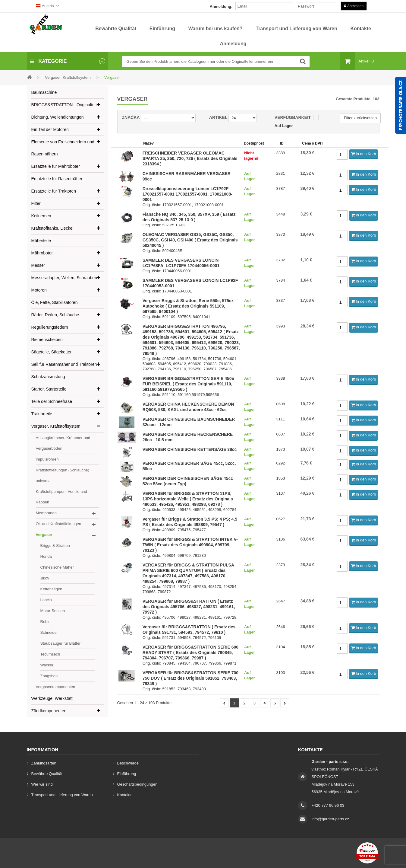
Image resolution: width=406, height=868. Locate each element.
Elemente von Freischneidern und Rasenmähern (63, 148)
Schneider (49, 632)
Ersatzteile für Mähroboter (56, 166)
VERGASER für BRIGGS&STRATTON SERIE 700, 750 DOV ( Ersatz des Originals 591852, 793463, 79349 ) (191, 678)
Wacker (47, 665)
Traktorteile (42, 414)
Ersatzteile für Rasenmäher (57, 179)
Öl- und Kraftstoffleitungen (59, 524)
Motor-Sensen (53, 611)
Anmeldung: (221, 6)
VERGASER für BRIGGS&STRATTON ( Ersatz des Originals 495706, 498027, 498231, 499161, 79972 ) (189, 607)
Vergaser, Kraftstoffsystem (56, 426)
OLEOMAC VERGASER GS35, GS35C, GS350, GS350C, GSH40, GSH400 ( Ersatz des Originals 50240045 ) (190, 240)
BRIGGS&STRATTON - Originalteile (65, 105)
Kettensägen (51, 589)
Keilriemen (41, 216)
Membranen (46, 513)
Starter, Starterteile (49, 389)
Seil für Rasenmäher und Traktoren (64, 364)
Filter (36, 203)
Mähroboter (42, 253)
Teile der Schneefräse (52, 401)
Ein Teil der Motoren (50, 129)
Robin (46, 622)
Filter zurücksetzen (360, 118)
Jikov (45, 578)
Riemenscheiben (47, 340)
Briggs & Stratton (55, 546)
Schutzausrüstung (48, 377)
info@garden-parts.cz (330, 819)
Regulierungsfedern (50, 327)
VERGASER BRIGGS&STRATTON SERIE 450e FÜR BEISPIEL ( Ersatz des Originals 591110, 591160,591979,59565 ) (188, 384)
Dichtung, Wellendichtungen (58, 117)
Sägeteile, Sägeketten (52, 352)
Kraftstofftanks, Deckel (52, 228)
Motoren (39, 290)
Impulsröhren (47, 459)
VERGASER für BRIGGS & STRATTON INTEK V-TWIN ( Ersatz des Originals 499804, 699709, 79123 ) (190, 545)
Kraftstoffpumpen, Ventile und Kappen (61, 497)
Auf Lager (284, 126)
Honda (46, 556)
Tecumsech (50, 654)
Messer (38, 265)
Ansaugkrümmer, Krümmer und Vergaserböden (63, 443)
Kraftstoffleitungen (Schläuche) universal (63, 475)
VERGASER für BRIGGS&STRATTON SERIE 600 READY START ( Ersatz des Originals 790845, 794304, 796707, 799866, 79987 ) (190, 653)
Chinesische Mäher (57, 567)
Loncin (46, 600)
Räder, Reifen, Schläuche (55, 315)
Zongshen (49, 676)
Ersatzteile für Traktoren (54, 191)
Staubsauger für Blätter (61, 643)
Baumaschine (44, 92)
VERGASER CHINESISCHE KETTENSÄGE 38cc (190, 449)
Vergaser (44, 535)
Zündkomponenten (49, 711)
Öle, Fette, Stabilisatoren (55, 302)
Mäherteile (41, 241)
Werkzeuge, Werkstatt (52, 698)
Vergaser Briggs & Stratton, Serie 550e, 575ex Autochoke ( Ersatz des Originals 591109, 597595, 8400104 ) (188, 306)
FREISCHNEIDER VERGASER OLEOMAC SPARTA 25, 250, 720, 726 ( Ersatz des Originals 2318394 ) (190, 158)
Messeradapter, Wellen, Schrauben (64, 278)
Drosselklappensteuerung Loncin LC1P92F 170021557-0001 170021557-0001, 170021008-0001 (187, 194)
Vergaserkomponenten (56, 687)
